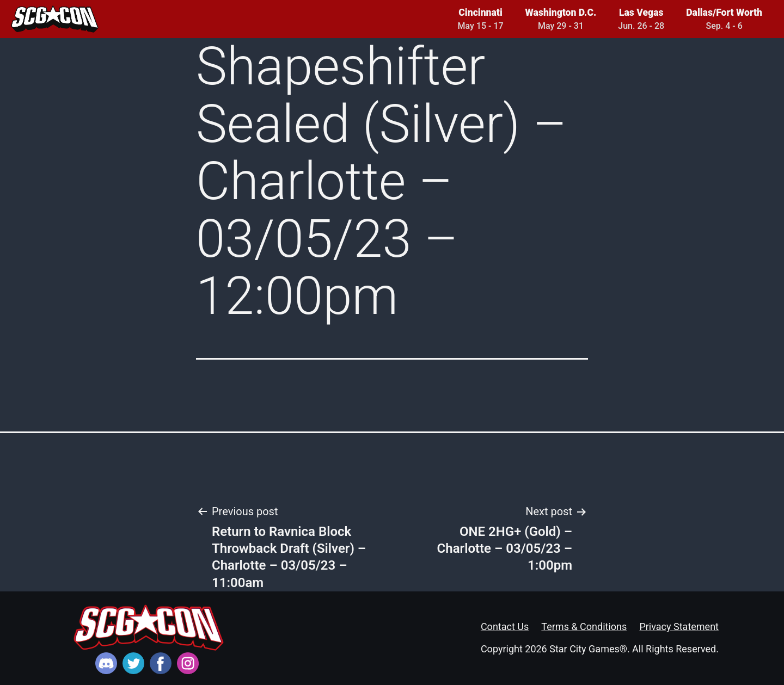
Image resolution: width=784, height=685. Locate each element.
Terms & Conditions (584, 627)
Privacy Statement (679, 627)
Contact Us (505, 627)
